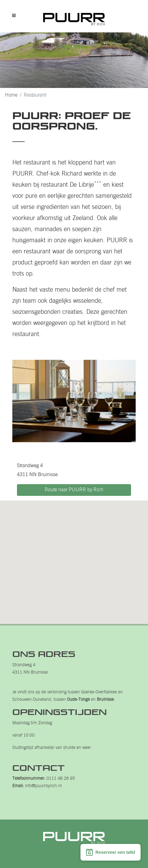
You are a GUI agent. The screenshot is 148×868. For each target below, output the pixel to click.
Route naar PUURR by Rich (74, 490)
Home (11, 95)
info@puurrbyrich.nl (43, 786)
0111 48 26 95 (61, 779)
